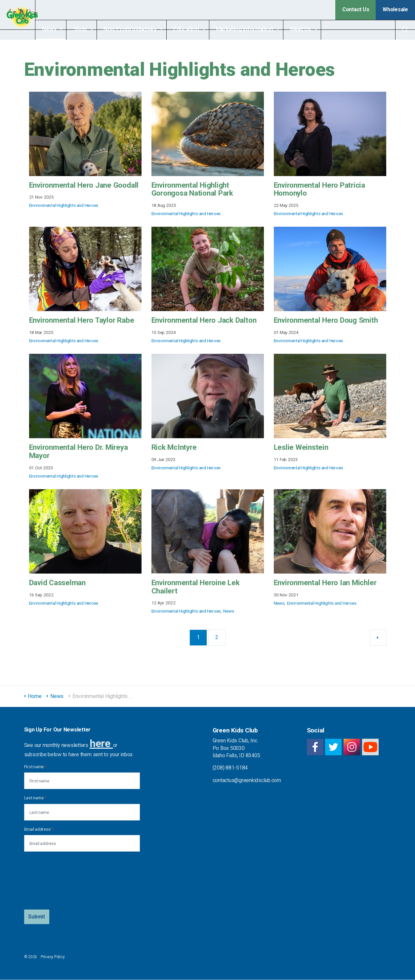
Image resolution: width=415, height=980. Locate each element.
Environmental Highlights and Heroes (64, 205)
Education (198, 29)
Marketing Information (256, 29)
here (100, 743)
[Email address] (82, 844)
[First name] (82, 781)
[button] (37, 917)
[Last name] (82, 812)
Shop (92, 29)
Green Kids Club (24, 20)
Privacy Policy (53, 957)
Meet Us (312, 29)
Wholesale (395, 9)
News (61, 29)
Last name (35, 798)
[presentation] (51, 881)
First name (35, 767)
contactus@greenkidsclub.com (247, 780)
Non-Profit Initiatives (142, 29)
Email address (39, 829)
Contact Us (356, 9)
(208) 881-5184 (230, 768)
